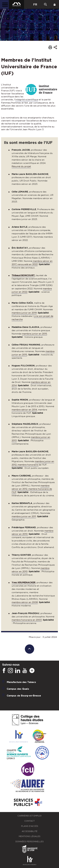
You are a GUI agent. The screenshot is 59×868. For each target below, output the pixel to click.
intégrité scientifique (27, 100)
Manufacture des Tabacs (21, 682)
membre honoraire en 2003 (27, 620)
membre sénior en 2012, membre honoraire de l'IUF (32, 489)
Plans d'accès (30, 826)
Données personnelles (29, 842)
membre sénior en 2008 (25, 602)
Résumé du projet (21, 166)
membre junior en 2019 (24, 313)
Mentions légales (29, 836)
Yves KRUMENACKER (24, 582)
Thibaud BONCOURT (23, 275)
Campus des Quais (18, 689)
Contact (29, 821)
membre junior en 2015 (35, 334)
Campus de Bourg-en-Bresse (24, 696)
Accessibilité (30, 831)
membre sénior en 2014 (24, 410)
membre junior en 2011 (24, 516)
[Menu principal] (4, 4)
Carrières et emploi (29, 816)
